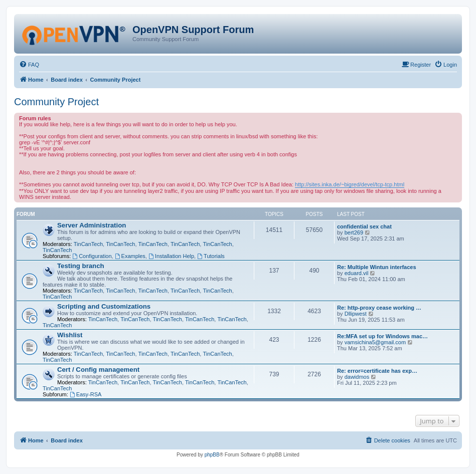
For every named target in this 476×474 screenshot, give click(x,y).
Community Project (56, 102)
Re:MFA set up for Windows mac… (382, 336)
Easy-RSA (86, 394)
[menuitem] (29, 65)
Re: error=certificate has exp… (377, 371)
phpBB (212, 455)
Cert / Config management (98, 370)
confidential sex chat (364, 226)
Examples (130, 256)
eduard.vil (357, 273)
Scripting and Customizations (104, 306)
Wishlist (70, 335)
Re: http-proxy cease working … (379, 308)
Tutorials (211, 256)
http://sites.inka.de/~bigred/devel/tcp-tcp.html (350, 184)
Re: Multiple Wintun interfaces (377, 267)
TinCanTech (88, 244)
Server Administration (92, 225)
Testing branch (81, 266)
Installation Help (171, 256)
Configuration (92, 256)
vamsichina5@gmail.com (375, 342)
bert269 (354, 232)
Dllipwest (356, 314)
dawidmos (357, 377)
